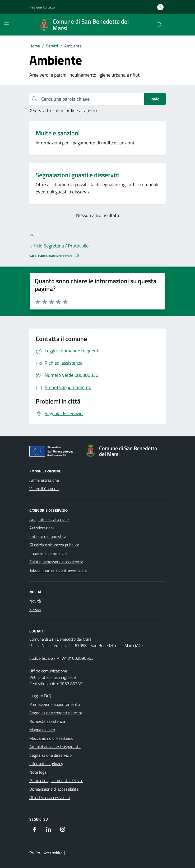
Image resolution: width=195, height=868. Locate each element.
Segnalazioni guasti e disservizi (78, 175)
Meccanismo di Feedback (51, 738)
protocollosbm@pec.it (57, 677)
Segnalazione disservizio (50, 755)
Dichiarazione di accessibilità (54, 789)
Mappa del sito (42, 730)
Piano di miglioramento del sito (56, 781)
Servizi (35, 609)
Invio (155, 99)
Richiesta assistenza (47, 721)
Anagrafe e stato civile (49, 519)
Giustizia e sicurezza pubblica (54, 545)
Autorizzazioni (41, 528)
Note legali (39, 772)
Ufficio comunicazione (48, 671)
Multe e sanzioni (58, 133)
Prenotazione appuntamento (55, 704)
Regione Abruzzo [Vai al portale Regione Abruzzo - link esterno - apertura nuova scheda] (42, 7)
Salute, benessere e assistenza (56, 562)
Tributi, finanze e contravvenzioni (58, 570)
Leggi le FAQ (40, 696)
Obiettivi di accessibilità (50, 798)
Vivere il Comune (44, 489)
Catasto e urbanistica (48, 536)
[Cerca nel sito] (159, 25)
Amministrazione (44, 480)
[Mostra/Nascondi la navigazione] (6, 24)
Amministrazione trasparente (55, 747)
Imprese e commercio (48, 553)
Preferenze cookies (46, 853)
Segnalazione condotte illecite (56, 713)
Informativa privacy (46, 764)
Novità (35, 601)
